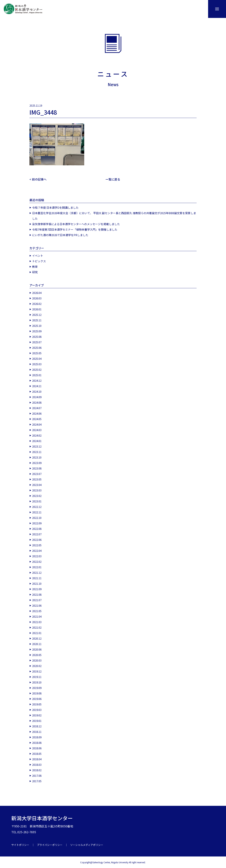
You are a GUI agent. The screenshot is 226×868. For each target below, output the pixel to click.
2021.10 (37, 583)
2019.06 (37, 699)
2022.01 (37, 567)
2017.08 (37, 775)
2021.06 (37, 605)
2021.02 (37, 627)
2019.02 (37, 715)
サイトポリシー (20, 845)
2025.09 (37, 331)
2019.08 (37, 693)
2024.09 (37, 397)
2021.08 (37, 594)
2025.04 (37, 358)
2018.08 (37, 742)
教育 (35, 266)
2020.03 (37, 660)
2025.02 (37, 369)
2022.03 (37, 556)
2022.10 (37, 517)
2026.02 (37, 304)
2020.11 (37, 644)
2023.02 (37, 496)
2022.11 (37, 512)
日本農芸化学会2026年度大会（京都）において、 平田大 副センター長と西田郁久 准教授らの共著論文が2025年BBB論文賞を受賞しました (114, 216)
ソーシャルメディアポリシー (87, 845)
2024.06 (37, 413)
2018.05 (37, 753)
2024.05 (37, 419)
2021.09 (37, 589)
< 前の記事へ (38, 179)
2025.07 (37, 342)
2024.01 (37, 441)
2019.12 (37, 671)
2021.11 (37, 578)
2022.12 (37, 507)
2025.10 (37, 325)
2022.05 (37, 545)
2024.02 (37, 435)
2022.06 (37, 539)
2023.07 (37, 474)
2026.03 (37, 298)
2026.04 (37, 293)
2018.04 (37, 759)
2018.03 (37, 764)
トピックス (39, 261)
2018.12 (37, 726)
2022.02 (37, 561)
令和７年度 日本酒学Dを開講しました (55, 207)
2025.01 (37, 375)
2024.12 (37, 380)
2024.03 (37, 430)
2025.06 (37, 347)
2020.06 (37, 649)
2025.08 (37, 336)
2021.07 (37, 600)
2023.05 (37, 479)
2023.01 (37, 501)
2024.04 (37, 424)
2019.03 (37, 710)
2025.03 (37, 364)
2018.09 (37, 737)
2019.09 (37, 688)
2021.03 (37, 622)
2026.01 (37, 309)
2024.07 (37, 408)
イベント (38, 255)
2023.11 (37, 452)
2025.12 (37, 314)
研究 (35, 272)
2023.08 (37, 468)
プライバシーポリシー (50, 845)
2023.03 (37, 490)
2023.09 (37, 463)
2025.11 (37, 320)
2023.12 (37, 446)
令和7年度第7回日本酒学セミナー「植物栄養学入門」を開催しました (75, 229)
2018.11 (37, 731)
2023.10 (37, 457)
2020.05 (37, 655)
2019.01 (37, 720)
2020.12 (37, 638)
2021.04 (37, 616)
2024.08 (37, 402)
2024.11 (37, 386)
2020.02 (37, 666)
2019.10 (37, 682)
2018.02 (37, 770)
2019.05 (37, 704)
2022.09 (37, 523)
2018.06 (37, 748)
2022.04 (37, 550)
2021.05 (37, 611)
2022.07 (37, 534)
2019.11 (37, 677)
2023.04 (37, 485)
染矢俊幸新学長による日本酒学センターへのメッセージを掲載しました (76, 224)
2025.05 (37, 353)
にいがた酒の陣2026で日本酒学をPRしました (60, 235)
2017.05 (37, 781)
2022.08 (37, 528)
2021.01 (37, 633)
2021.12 (37, 572)
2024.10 (37, 391)
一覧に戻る (113, 179)
